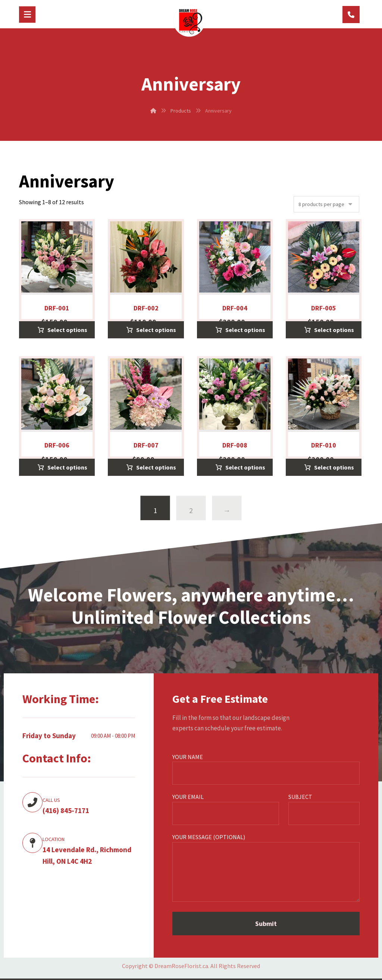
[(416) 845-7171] (351, 15)
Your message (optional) (266, 869)
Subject (324, 809)
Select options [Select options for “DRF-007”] (156, 467)
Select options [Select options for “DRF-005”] (334, 330)
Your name (266, 769)
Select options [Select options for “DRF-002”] (156, 330)
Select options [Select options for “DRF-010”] (334, 467)
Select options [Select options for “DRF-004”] (245, 330)
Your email (226, 809)
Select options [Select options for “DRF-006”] (67, 467)
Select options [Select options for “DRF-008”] (245, 467)
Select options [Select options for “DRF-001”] (67, 330)
